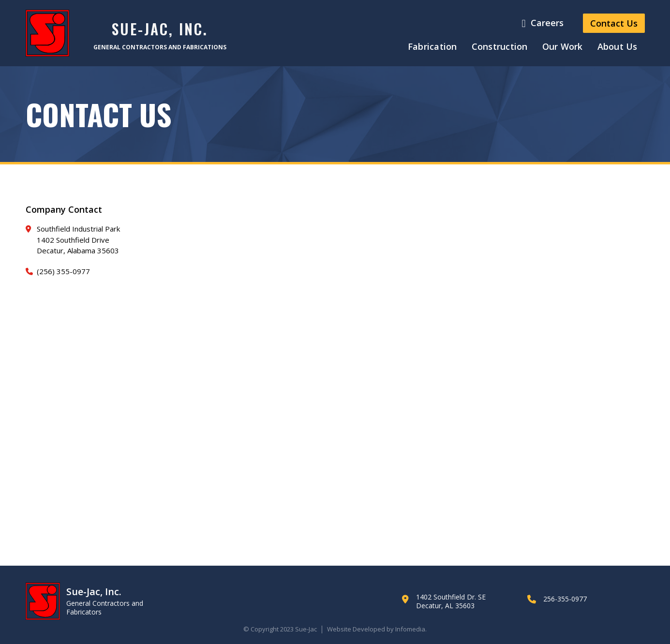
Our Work (563, 46)
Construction (500, 46)
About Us (618, 46)
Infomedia (410, 629)
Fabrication (432, 46)
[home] (47, 33)
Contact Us (614, 23)
